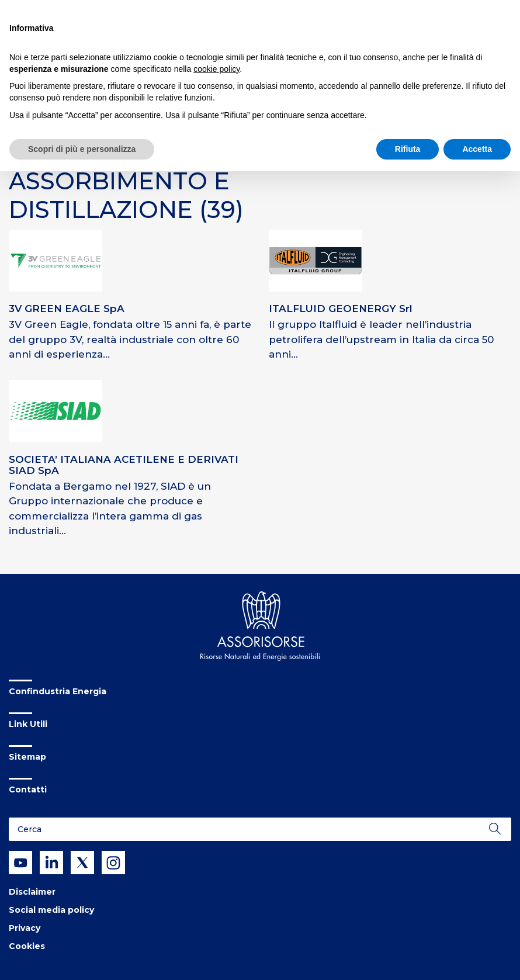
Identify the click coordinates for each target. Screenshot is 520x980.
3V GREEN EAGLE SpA (67, 309)
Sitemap (27, 757)
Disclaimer (32, 892)
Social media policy (51, 910)
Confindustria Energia (58, 691)
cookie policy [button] (216, 69)
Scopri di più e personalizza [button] (82, 149)
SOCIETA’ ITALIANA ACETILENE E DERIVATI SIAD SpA (124, 465)
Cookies (27, 946)
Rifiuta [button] (408, 149)
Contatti (28, 789)
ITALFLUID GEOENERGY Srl (341, 309)
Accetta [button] (477, 149)
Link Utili (28, 724)
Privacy (25, 928)
